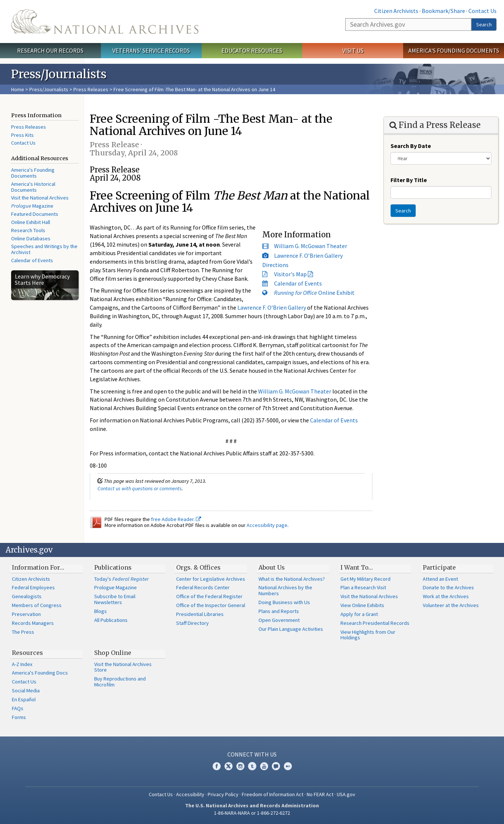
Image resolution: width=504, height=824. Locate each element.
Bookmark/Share (443, 11)
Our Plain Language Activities (291, 629)
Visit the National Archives (40, 198)
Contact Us (482, 11)
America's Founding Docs (40, 673)
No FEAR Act (320, 794)
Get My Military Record (365, 579)
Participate (439, 567)
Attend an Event (440, 579)
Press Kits (22, 135)
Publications (113, 567)
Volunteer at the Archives (451, 605)
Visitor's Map (290, 274)
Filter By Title (409, 180)
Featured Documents (35, 214)
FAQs (18, 708)
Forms (19, 717)
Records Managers (33, 623)
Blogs (101, 611)
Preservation (26, 614)
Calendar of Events (32, 260)
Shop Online (113, 653)
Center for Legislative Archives (211, 579)
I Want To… (357, 567)
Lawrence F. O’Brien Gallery (308, 256)
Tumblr (252, 766)
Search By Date (411, 146)
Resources (27, 653)
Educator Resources (252, 50)
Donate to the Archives (448, 587)
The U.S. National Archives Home (105, 22)
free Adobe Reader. (176, 519)
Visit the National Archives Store (123, 667)
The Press (23, 632)
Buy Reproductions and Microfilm (120, 682)
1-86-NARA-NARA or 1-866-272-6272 (252, 813)
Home (18, 89)
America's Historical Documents (33, 187)
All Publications (111, 620)
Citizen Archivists (396, 11)
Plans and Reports (279, 611)
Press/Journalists (49, 89)
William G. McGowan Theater (311, 246)
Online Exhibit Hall (31, 222)
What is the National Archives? (292, 579)
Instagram (240, 766)
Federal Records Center (203, 587)
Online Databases (31, 238)
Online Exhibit (314, 293)
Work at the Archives (446, 596)
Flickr (288, 766)
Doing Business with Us (284, 602)
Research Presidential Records (375, 623)
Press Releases (91, 89)
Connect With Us (252, 754)
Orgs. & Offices (198, 567)
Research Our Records (50, 50)
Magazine (32, 206)
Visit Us (353, 50)
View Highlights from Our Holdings (368, 635)
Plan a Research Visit (363, 587)
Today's (121, 579)
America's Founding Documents (454, 50)
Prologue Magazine (116, 587)
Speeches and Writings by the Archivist (44, 249)
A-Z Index (22, 664)
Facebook (217, 766)
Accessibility (190, 794)
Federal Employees (33, 587)
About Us (272, 567)
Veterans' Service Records (151, 50)
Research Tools (28, 230)
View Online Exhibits (362, 605)
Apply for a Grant (359, 614)
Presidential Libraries (200, 614)
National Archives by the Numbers (285, 590)
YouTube (264, 766)
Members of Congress (37, 605)
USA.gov (346, 794)
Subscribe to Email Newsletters (115, 599)
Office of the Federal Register (209, 596)
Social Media (26, 690)
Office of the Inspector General (211, 605)
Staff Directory (192, 623)
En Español (24, 699)
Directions (275, 265)
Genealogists (27, 596)
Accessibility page (267, 525)
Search (484, 24)
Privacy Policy (223, 794)
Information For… (38, 567)
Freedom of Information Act (273, 794)
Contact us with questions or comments (140, 488)
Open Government (279, 620)
